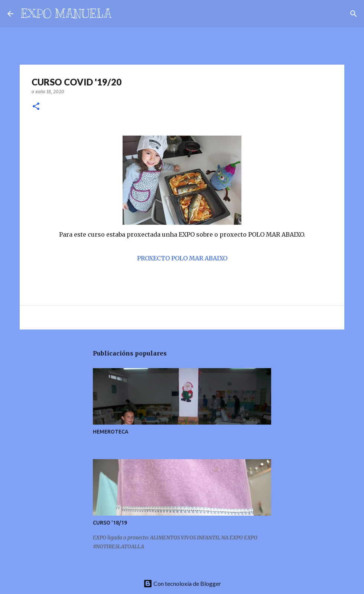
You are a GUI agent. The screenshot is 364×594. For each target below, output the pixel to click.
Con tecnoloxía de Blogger (182, 583)
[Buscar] (122, 14)
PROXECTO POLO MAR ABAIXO (182, 258)
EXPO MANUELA (66, 13)
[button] (36, 107)
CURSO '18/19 (110, 523)
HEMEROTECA (111, 432)
